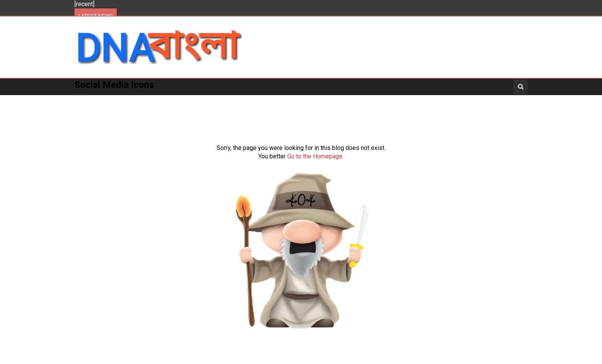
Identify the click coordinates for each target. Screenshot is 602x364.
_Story (452, 100)
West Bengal (198, 100)
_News (391, 100)
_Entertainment (347, 100)
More (304, 100)
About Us (94, 116)
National (241, 100)
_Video (421, 100)
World (275, 100)
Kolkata (156, 100)
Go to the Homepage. (315, 156)
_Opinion (486, 100)
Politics (120, 100)
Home (88, 100)
